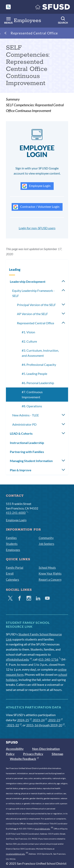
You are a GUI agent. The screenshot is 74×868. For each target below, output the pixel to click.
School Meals (47, 568)
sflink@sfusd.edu (19, 659)
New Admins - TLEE (26, 415)
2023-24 (40, 720)
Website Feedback (24, 759)
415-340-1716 (49, 659)
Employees (13, 550)
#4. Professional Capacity (39, 365)
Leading (15, 269)
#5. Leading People (34, 374)
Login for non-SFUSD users (37, 228)
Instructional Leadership (27, 443)
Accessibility (15, 749)
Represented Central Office (34, 33)
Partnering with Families (27, 452)
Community (46, 538)
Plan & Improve (21, 470)
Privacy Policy (33, 754)
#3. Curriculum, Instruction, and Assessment (40, 353)
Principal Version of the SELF (36, 305)
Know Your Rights (50, 573)
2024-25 (24, 720)
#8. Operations (32, 406)
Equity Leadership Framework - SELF (33, 293)
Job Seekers (46, 544)
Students (12, 544)
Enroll (10, 573)
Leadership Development (28, 281)
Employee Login (36, 186)
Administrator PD (24, 424)
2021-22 (14, 725)
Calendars (13, 580)
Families (11, 538)
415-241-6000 (17, 512)
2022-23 (56, 720)
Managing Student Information (31, 461)
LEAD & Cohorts (21, 433)
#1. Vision (28, 332)
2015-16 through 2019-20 (45, 725)
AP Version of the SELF (32, 314)
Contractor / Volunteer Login (36, 207)
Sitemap (57, 754)
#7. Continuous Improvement (32, 394)
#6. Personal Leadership (38, 383)
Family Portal (15, 568)
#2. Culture (29, 341)
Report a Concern (50, 580)
